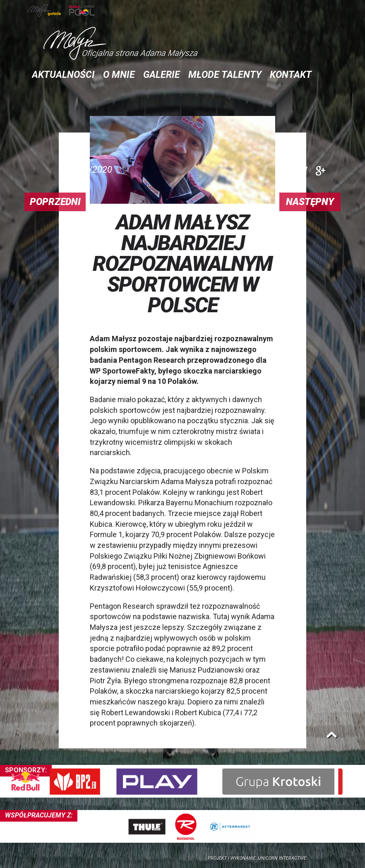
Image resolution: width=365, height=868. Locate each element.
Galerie (162, 75)
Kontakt (291, 75)
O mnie (119, 75)
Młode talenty (225, 75)
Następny (310, 202)
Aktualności (63, 75)
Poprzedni (55, 202)
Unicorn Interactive (282, 858)
